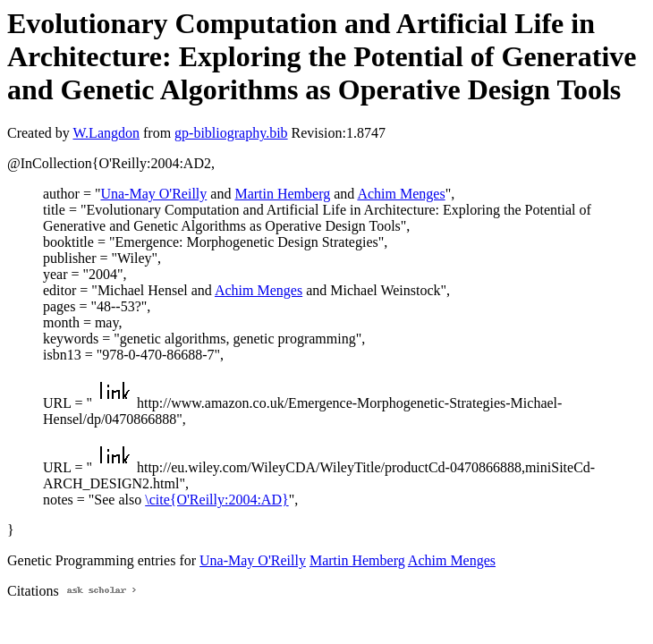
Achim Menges (401, 194)
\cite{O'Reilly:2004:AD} (216, 500)
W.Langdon (106, 133)
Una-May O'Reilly (153, 194)
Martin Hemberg (282, 194)
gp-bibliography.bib (231, 133)
